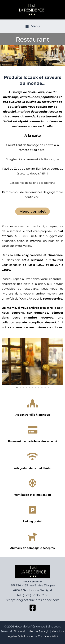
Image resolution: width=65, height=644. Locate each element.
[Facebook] (33, 608)
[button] (5, 361)
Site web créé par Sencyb (32, 631)
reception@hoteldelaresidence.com (33, 600)
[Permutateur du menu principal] (33, 27)
